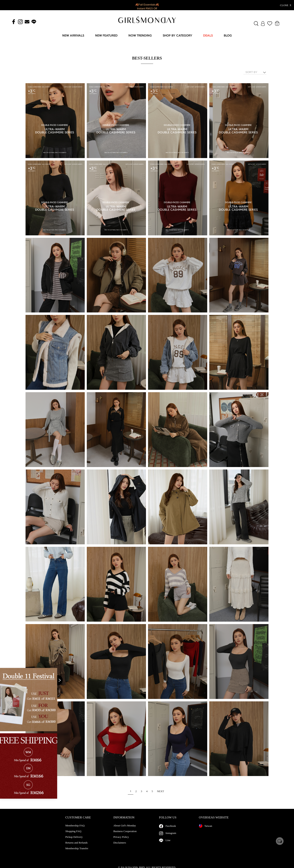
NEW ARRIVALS (73, 36)
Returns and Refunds (76, 847)
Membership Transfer (77, 852)
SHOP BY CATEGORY (178, 36)
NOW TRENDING (140, 36)
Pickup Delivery (74, 841)
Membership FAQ (75, 830)
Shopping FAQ (73, 835)
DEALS (208, 36)
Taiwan (205, 830)
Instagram (171, 837)
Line (168, 844)
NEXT (161, 791)
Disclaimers (120, 847)
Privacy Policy (121, 841)
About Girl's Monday (125, 830)
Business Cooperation (125, 835)
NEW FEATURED (106, 36)
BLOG (228, 36)
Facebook (171, 830)
